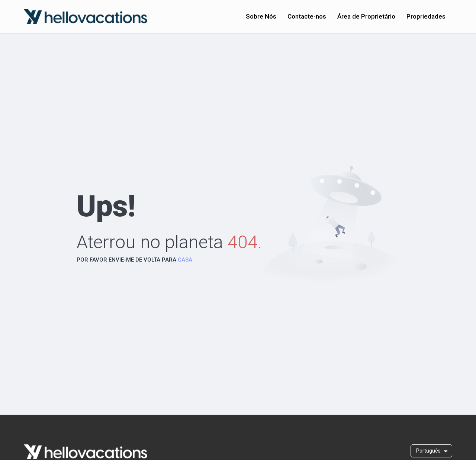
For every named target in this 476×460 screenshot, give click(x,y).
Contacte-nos (307, 16)
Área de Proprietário (366, 16)
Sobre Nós (261, 16)
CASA (185, 260)
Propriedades (426, 16)
